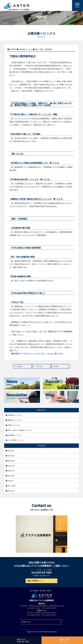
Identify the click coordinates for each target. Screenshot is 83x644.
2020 (11, 471)
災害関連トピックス (15, 435)
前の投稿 (19, 366)
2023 (11, 456)
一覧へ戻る (39, 366)
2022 (11, 461)
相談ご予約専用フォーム (35, 581)
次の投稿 (55, 366)
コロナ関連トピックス (15, 440)
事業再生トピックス (15, 420)
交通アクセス (27, 622)
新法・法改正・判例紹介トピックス (20, 430)
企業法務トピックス (15, 415)
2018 (11, 481)
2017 (11, 486)
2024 (11, 451)
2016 (11, 491)
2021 (11, 466)
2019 (11, 476)
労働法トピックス (14, 425)
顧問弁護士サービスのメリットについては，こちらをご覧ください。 (38, 354)
